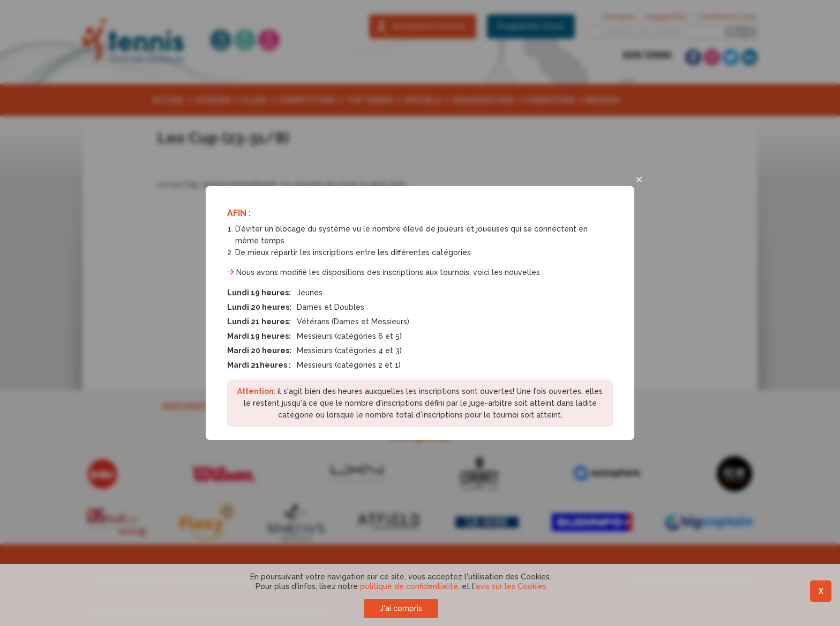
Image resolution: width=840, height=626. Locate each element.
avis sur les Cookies (511, 586)
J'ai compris (401, 608)
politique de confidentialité (409, 586)
